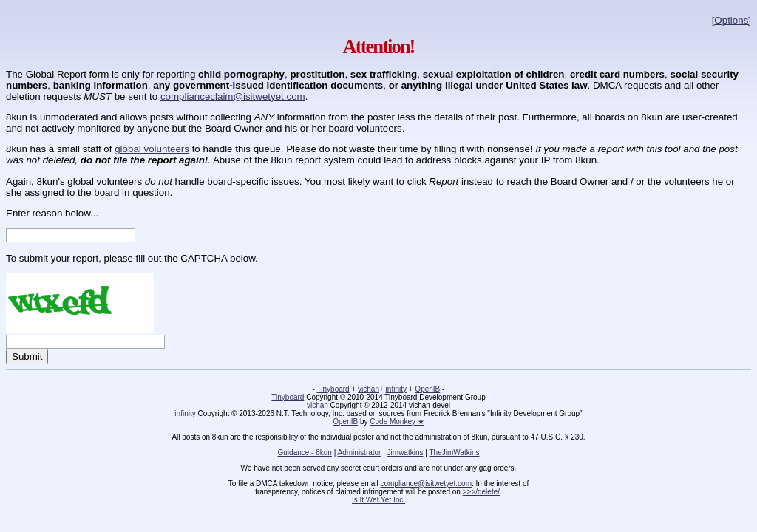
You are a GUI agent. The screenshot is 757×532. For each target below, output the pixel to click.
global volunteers (152, 149)
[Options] (731, 20)
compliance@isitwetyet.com (426, 484)
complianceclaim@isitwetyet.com (233, 96)
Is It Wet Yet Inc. (378, 500)
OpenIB (427, 389)
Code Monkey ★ (397, 422)
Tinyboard (333, 389)
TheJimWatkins (454, 453)
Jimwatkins (405, 453)
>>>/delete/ (481, 492)
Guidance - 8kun (305, 453)
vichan (369, 389)
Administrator (360, 453)
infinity (396, 389)
